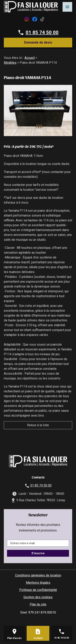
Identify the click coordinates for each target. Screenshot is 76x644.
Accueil (30, 58)
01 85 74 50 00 (42, 32)
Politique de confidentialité (38, 590)
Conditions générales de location (38, 575)
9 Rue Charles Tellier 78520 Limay (41, 500)
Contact (38, 638)
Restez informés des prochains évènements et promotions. (38, 528)
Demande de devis (38, 42)
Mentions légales (38, 583)
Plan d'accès (14, 638)
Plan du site (38, 604)
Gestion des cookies (38, 597)
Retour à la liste (38, 425)
